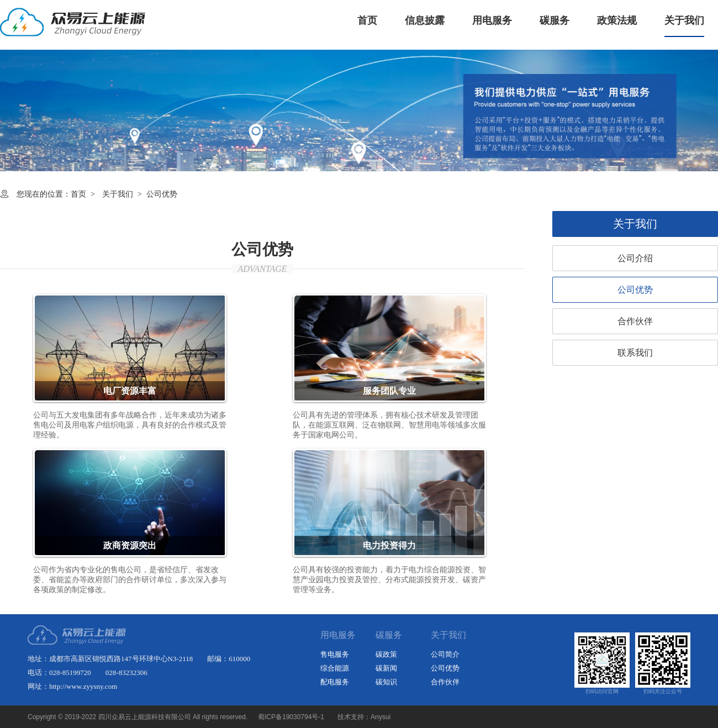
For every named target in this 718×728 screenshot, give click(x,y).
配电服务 (335, 682)
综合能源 (335, 668)
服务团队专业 (389, 391)
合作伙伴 (635, 321)
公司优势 (635, 290)
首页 (367, 20)
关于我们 (684, 20)
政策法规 (617, 20)
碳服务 (555, 20)
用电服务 (492, 20)
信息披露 (425, 20)
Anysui (381, 717)
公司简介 (445, 654)
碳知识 (386, 682)
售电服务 (335, 654)
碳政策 (386, 654)
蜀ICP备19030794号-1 (291, 717)
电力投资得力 (389, 545)
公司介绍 (635, 258)
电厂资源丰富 (130, 391)
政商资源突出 (130, 545)
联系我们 (635, 353)
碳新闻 (386, 668)
